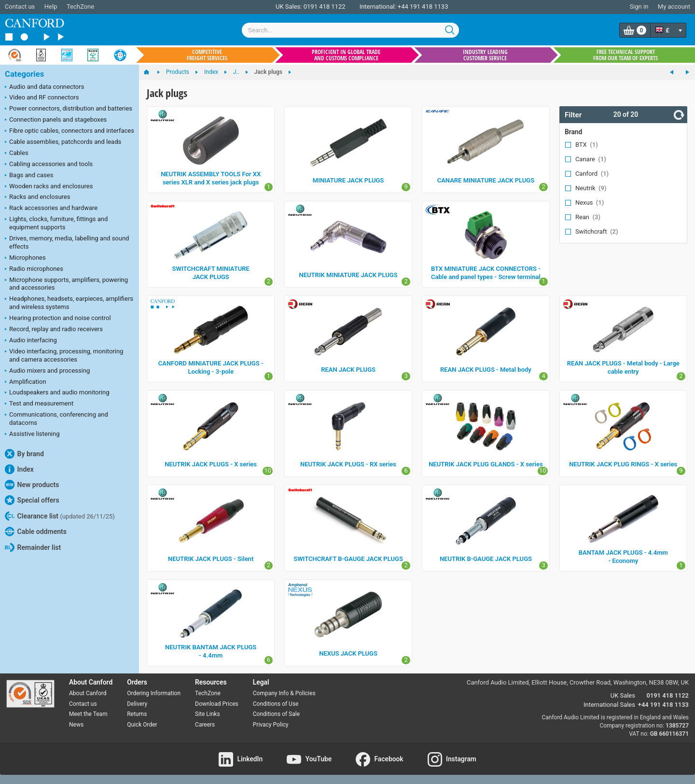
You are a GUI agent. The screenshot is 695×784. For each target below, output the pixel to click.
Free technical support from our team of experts (625, 55)
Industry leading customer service (485, 55)
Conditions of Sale (276, 714)
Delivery (137, 704)
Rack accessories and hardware (51, 209)
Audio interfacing (31, 341)
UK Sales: (289, 7)
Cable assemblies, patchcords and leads (63, 142)
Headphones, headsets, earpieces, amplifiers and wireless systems (69, 303)
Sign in (639, 7)
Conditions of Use (276, 704)
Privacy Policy (271, 725)
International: (378, 7)
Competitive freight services (207, 55)
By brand (24, 454)
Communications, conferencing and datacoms (56, 419)
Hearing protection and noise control (58, 319)
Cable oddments (36, 532)
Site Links (208, 714)
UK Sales (623, 695)
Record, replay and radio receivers (54, 330)
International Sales (609, 705)
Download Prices (217, 704)
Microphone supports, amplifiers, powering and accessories (66, 284)
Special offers (32, 500)
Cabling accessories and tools (49, 165)
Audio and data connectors (44, 87)
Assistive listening (32, 434)
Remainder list (33, 547)
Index (19, 469)
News (76, 725)
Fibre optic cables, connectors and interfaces (69, 131)
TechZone (80, 7)
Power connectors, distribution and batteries (69, 109)
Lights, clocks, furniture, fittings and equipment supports (56, 223)
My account (674, 7)
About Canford (88, 693)
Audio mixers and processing (47, 371)
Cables (17, 154)
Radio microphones (34, 269)
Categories (24, 74)
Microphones (25, 258)
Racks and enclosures (37, 197)
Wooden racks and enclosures (49, 187)
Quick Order (142, 725)
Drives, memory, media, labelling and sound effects (67, 242)
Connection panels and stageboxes (56, 120)
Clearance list (60, 516)
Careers (205, 725)
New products (32, 485)
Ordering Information (154, 693)
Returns (137, 714)
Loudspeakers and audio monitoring (57, 393)
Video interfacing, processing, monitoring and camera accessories (64, 355)
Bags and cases (29, 176)
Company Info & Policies (284, 693)
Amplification (26, 382)
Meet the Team (88, 714)
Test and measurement (39, 404)
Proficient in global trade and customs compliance (346, 55)
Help (51, 7)
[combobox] (350, 30)
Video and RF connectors (42, 98)
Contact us (20, 7)
